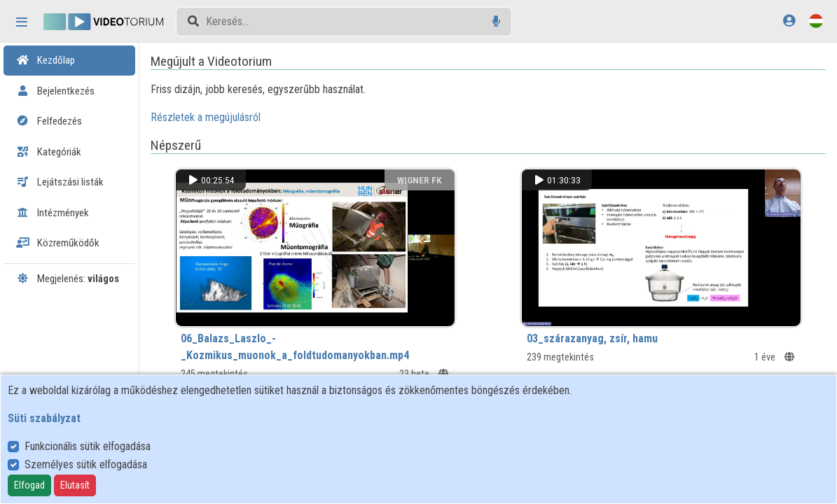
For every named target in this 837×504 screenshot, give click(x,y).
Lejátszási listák (60, 182)
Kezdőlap (46, 60)
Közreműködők (58, 243)
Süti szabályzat (44, 418)
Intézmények (53, 213)
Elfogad (29, 485)
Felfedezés (49, 121)
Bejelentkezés (55, 91)
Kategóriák (49, 152)
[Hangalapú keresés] (496, 21)
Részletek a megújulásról (226, 117)
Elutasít (75, 485)
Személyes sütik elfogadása (86, 464)
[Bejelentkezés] (789, 21)
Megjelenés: (68, 279)
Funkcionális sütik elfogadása (88, 446)
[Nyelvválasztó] (816, 21)
